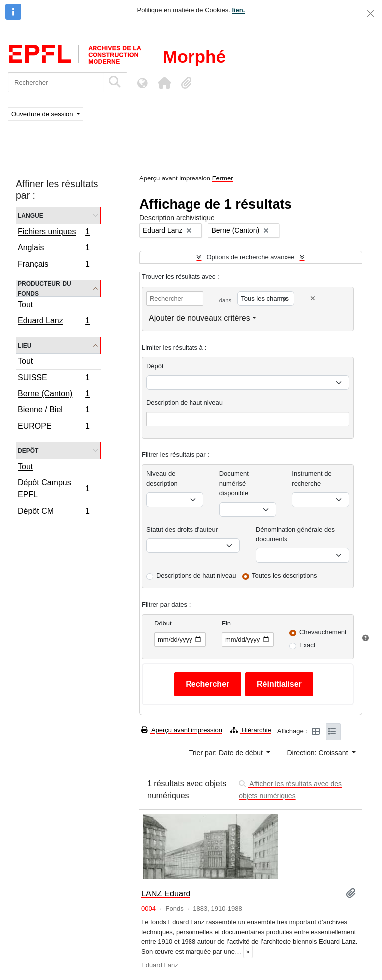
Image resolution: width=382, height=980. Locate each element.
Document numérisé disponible (234, 483)
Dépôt (155, 366)
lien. (238, 10)
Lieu (25, 345)
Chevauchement (323, 632)
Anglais (53, 249)
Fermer (223, 178)
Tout (25, 305)
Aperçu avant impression (182, 730)
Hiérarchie (251, 730)
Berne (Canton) (53, 395)
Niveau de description (162, 479)
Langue (31, 215)
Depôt (28, 450)
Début (163, 623)
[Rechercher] (56, 82)
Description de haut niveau (185, 402)
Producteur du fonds (45, 288)
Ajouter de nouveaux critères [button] (199, 318)
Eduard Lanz (53, 322)
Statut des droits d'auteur (182, 529)
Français (53, 265)
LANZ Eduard (166, 893)
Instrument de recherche (312, 479)
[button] (164, 83)
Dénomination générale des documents (295, 534)
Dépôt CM (53, 512)
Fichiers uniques (53, 233)
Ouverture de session (43, 114)
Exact (308, 645)
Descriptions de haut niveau (196, 576)
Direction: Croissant (318, 753)
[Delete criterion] (313, 299)
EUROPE (53, 427)
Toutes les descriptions (285, 576)
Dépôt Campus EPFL (53, 489)
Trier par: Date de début (227, 753)
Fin (226, 623)
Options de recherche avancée (250, 257)
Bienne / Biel (53, 411)
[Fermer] (370, 14)
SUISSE (53, 379)
